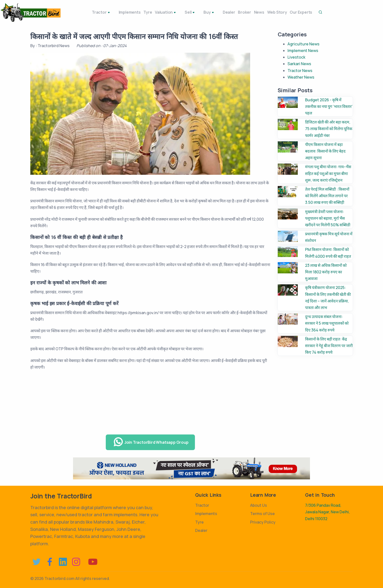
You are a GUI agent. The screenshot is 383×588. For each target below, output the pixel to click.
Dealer (213, 12)
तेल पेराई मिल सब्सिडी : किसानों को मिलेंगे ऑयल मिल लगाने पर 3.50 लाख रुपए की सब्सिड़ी (327, 196)
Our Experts (299, 12)
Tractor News (300, 71)
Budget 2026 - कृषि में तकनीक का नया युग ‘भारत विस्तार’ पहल (329, 106)
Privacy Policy (263, 522)
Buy (196, 13)
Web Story (272, 12)
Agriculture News (303, 44)
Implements (116, 12)
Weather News (301, 77)
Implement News (303, 51)
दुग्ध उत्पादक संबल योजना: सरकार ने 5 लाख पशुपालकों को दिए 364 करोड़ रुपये (327, 323)
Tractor (90, 13)
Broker (232, 12)
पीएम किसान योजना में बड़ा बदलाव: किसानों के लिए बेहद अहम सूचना (325, 151)
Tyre (137, 12)
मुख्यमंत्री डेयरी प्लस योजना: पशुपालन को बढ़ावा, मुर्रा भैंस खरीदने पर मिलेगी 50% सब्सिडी (328, 218)
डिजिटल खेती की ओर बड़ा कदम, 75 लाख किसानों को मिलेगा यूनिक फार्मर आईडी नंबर (329, 129)
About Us (259, 505)
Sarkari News (299, 64)
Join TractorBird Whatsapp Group (151, 442)
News (250, 12)
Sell (180, 13)
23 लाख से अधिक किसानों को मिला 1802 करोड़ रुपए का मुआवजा (326, 272)
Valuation (159, 13)
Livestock (296, 57)
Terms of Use (262, 514)
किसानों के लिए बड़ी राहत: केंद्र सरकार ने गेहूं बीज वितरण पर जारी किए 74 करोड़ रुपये (329, 346)
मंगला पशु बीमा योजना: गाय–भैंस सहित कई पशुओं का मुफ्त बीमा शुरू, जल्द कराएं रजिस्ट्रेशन (328, 173)
